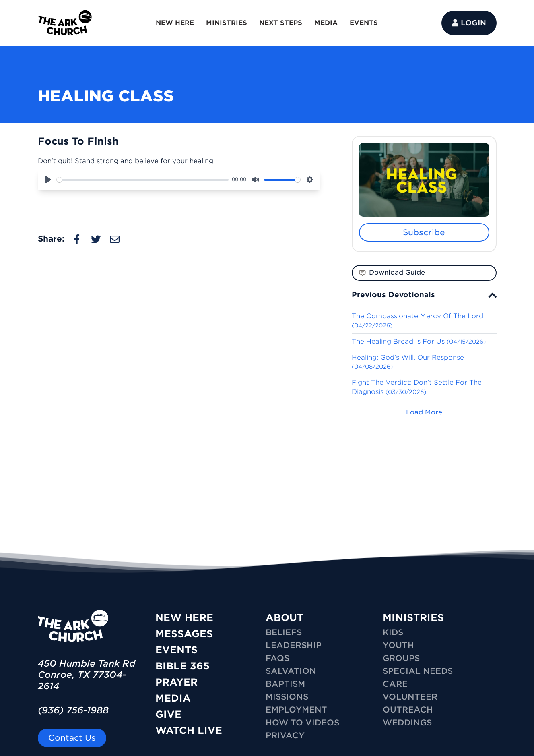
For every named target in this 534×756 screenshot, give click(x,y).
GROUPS (401, 658)
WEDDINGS (407, 723)
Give (168, 714)
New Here (184, 618)
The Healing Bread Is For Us (419, 341)
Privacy (285, 735)
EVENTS (364, 23)
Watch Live (189, 730)
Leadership (294, 645)
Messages (184, 634)
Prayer (176, 682)
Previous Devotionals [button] (393, 295)
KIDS (393, 632)
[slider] (143, 180)
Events (176, 650)
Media (173, 698)
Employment (296, 710)
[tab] (424, 295)
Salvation (291, 671)
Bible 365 (182, 666)
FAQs (277, 658)
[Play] (48, 180)
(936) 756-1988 (73, 710)
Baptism (285, 684)
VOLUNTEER (410, 697)
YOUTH (398, 645)
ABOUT (285, 618)
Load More (424, 412)
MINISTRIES (227, 23)
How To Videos (302, 723)
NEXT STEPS (281, 23)
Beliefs (284, 632)
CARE (395, 684)
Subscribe (424, 232)
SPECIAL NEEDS (418, 671)
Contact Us (72, 738)
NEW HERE (175, 23)
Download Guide (392, 272)
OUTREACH (408, 710)
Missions (287, 697)
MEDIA (326, 23)
